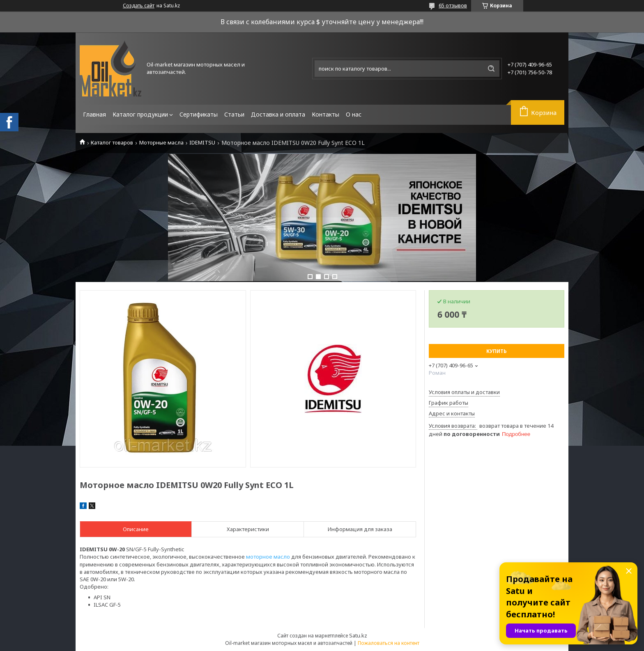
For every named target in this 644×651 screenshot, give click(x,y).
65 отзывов (453, 5)
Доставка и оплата (278, 114)
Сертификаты (199, 114)
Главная (94, 114)
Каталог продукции (140, 114)
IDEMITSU (202, 143)
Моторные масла (161, 143)
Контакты (325, 114)
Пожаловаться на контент (389, 643)
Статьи (234, 114)
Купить (497, 351)
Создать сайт (139, 6)
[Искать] (491, 69)
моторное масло (268, 557)
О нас (354, 114)
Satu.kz (358, 635)
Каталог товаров (112, 143)
